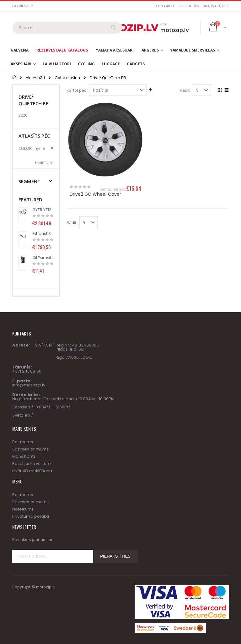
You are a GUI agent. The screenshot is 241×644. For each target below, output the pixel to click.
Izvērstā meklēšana (32, 471)
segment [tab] (29, 181)
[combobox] (67, 28)
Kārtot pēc (76, 90)
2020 (23, 115)
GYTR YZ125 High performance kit (43, 210)
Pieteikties (189, 6)
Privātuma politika (31, 516)
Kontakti (165, 6)
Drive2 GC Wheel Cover (95, 194)
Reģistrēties (216, 6)
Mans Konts (24, 456)
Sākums (15, 77)
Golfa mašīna (67, 78)
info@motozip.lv (29, 385)
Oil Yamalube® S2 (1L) (43, 258)
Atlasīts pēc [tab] (34, 136)
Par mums (23, 442)
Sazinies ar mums (30, 449)
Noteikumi (23, 509)
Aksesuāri (35, 78)
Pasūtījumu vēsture (32, 464)
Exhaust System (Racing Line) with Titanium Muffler (43, 234)
